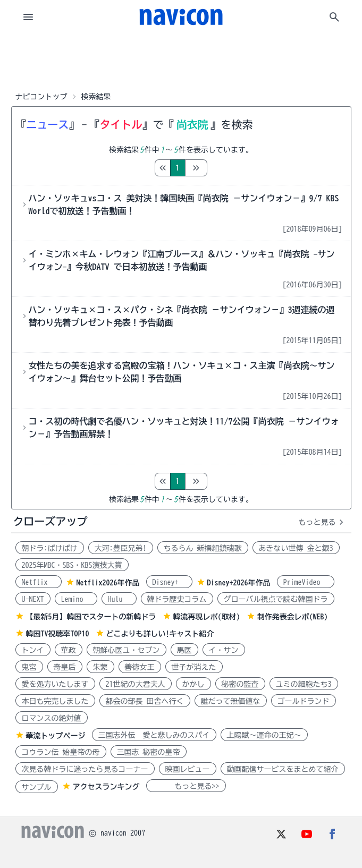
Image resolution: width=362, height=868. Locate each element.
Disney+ (169, 582)
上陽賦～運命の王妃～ (264, 735)
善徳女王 (140, 667)
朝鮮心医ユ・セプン (127, 650)
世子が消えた (194, 667)
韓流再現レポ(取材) (207, 617)
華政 (69, 650)
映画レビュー (188, 769)
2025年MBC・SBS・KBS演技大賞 (72, 565)
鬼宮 (29, 667)
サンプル (37, 787)
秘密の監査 (240, 684)
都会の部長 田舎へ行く (145, 701)
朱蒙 (100, 667)
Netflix (39, 582)
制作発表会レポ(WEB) (293, 617)
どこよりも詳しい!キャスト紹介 (160, 634)
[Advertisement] (181, 61)
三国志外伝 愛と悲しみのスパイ (154, 735)
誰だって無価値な (231, 701)
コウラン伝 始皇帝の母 (61, 752)
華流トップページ (56, 736)
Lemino (76, 599)
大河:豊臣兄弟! (121, 548)
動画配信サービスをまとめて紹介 (283, 769)
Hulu (119, 599)
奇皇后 (65, 667)
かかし (193, 684)
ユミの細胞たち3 (304, 684)
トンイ (33, 650)
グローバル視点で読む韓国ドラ (276, 599)
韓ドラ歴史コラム (177, 599)
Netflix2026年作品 (108, 583)
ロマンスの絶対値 (52, 718)
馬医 (184, 650)
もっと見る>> (186, 786)
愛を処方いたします (55, 684)
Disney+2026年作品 (239, 583)
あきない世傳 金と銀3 (296, 548)
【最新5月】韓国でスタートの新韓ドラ (91, 617)
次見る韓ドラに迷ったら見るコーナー (85, 769)
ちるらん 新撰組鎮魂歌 (203, 548)
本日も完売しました (55, 701)
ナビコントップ (41, 97)
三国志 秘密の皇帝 (149, 752)
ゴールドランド (304, 701)
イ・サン (224, 650)
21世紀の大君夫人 (136, 684)
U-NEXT (33, 599)
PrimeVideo (306, 582)
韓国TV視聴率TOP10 (58, 634)
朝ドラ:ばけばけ (50, 548)
